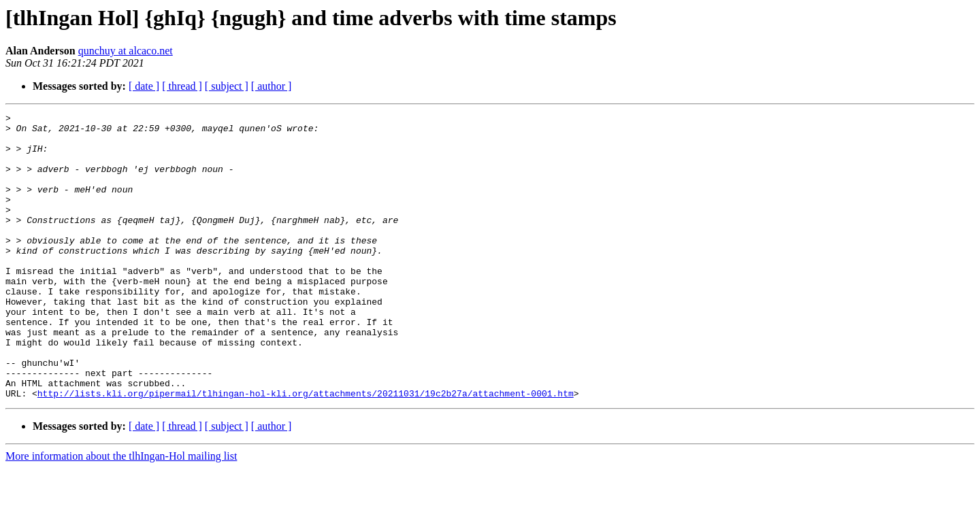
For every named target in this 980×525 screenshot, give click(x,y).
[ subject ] (227, 86)
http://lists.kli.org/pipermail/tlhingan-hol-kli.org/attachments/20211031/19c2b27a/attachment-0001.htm (306, 450)
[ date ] (144, 86)
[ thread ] (182, 86)
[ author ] (272, 86)
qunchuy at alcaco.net (126, 51)
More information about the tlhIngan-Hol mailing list (121, 513)
